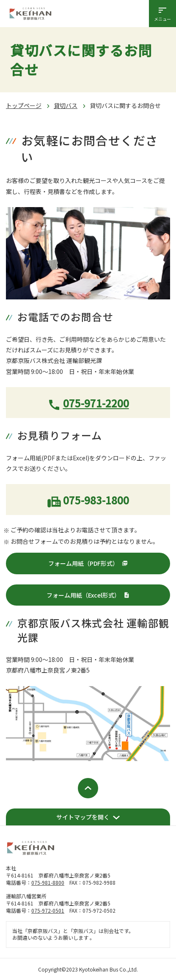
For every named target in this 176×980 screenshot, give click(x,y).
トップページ (24, 105)
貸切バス (66, 105)
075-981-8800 (48, 882)
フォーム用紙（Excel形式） (83, 595)
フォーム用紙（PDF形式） (83, 563)
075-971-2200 (96, 403)
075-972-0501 (48, 910)
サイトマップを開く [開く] (83, 817)
